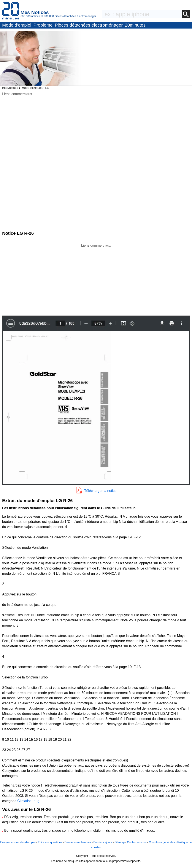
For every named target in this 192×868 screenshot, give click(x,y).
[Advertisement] (96, 278)
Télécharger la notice (100, 491)
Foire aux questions (50, 842)
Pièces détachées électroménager (89, 25)
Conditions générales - (163, 842)
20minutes (135, 25)
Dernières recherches (78, 842)
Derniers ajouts (103, 842)
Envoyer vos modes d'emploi (18, 842)
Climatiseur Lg (28, 801)
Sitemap (120, 842)
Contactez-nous (137, 842)
